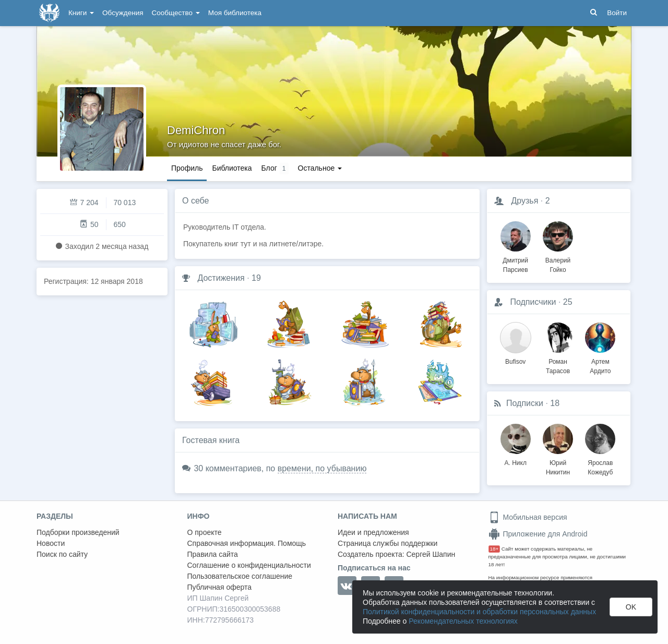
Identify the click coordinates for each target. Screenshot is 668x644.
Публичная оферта (220, 587)
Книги (81, 13)
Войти (617, 13)
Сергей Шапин (431, 554)
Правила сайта (213, 554)
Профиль (187, 168)
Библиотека (232, 168)
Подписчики (533, 302)
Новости (51, 543)
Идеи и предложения (373, 532)
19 (256, 278)
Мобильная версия (528, 517)
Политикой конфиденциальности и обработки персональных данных (479, 612)
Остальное (320, 168)
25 (568, 302)
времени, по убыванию (322, 468)
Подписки (525, 403)
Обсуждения (123, 13)
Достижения (221, 278)
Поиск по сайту (62, 554)
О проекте (205, 532)
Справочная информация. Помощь (247, 543)
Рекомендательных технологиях (463, 621)
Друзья (524, 201)
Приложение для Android (538, 534)
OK (631, 607)
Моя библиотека (235, 13)
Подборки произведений (78, 532)
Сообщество (176, 13)
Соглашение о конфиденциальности (249, 565)
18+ (494, 549)
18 (555, 403)
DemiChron (196, 130)
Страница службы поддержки (387, 543)
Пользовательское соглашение (240, 576)
